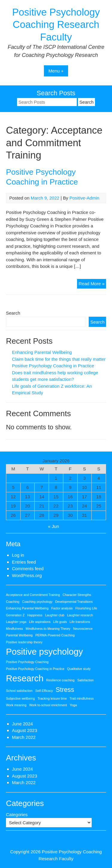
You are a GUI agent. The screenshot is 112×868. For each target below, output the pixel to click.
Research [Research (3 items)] (25, 678)
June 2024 (22, 724)
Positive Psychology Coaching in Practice (53, 366)
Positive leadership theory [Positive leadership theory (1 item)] (24, 642)
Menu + (56, 71)
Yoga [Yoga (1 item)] (73, 705)
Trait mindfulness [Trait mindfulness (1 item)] (82, 698)
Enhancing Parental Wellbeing (42, 352)
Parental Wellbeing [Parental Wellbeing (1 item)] (19, 635)
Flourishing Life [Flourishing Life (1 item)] (86, 608)
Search (13, 313)
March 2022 (24, 737)
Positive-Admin (85, 198)
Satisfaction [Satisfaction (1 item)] (86, 680)
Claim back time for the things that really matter (59, 359)
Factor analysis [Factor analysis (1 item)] (62, 608)
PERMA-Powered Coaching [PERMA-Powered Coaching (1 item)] (55, 635)
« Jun (54, 526)
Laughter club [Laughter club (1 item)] (55, 615)
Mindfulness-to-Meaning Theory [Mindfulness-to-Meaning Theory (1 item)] (48, 629)
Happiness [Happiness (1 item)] (35, 615)
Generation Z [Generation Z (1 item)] (15, 615)
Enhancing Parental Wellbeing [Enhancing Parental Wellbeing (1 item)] (27, 608)
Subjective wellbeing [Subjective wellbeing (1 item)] (20, 698)
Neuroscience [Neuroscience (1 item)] (83, 629)
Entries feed (24, 562)
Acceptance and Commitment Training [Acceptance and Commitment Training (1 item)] (33, 595)
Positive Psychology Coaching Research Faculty (56, 25)
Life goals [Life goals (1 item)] (60, 622)
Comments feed (28, 569)
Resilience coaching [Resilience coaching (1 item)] (60, 680)
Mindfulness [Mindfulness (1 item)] (14, 629)
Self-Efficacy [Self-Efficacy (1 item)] (44, 691)
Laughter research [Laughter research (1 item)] (80, 615)
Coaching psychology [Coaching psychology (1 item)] (37, 602)
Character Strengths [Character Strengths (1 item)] (77, 595)
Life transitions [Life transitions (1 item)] (80, 622)
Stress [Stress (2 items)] (65, 690)
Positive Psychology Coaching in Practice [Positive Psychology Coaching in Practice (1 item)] (35, 669)
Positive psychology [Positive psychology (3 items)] (45, 652)
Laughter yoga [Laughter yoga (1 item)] (16, 622)
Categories (17, 815)
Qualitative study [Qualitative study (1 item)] (79, 669)
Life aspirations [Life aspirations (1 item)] (40, 622)
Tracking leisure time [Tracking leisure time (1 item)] (52, 698)
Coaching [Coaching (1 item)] (13, 602)
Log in (18, 555)
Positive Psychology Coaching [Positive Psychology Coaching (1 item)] (27, 662)
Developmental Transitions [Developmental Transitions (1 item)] (74, 602)
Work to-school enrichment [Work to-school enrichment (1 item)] (48, 705)
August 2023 (24, 730)
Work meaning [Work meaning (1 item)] (16, 705)
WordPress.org (27, 575)
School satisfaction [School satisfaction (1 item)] (19, 691)
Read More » (92, 284)
